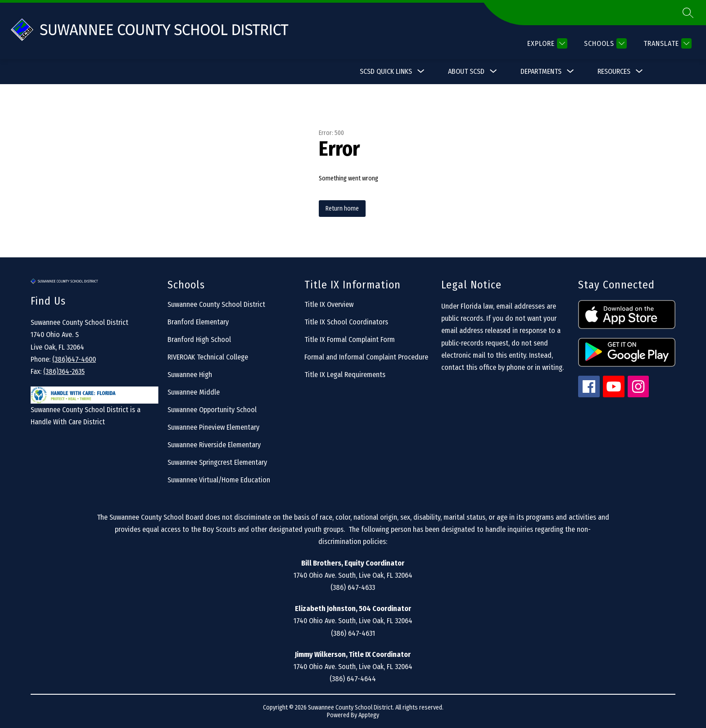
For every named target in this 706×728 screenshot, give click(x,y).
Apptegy (369, 715)
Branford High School (199, 339)
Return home (342, 209)
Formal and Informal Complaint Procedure (366, 357)
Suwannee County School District (216, 304)
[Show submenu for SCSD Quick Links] (386, 72)
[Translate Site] (666, 43)
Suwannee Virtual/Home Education (219, 480)
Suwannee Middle (194, 392)
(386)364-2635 (64, 371)
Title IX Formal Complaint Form (350, 339)
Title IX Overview (329, 304)
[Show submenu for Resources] (614, 72)
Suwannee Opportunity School (212, 410)
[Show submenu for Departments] (541, 72)
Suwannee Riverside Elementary (214, 445)
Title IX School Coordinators (346, 322)
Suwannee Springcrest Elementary (217, 462)
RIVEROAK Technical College (208, 357)
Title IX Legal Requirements (345, 375)
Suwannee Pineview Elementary (213, 427)
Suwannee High (190, 375)
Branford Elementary (198, 322)
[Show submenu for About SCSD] (466, 72)
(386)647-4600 (74, 359)
